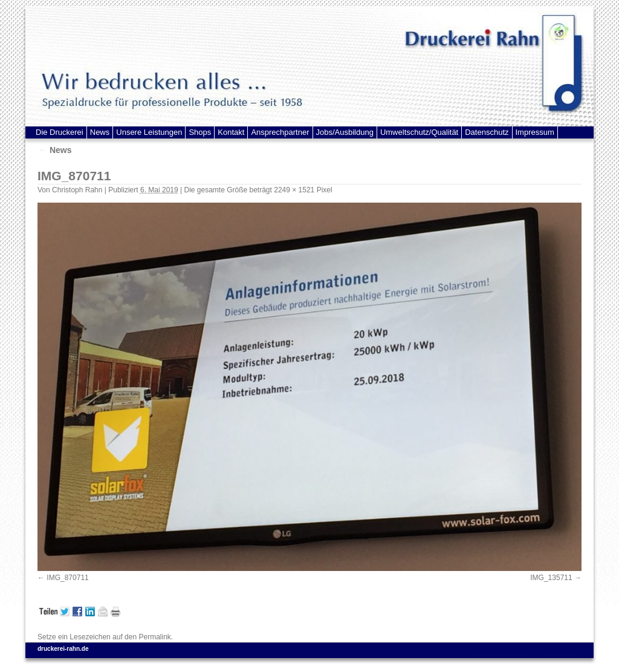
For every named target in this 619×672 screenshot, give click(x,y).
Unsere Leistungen (149, 132)
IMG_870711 (67, 578)
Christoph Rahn (77, 190)
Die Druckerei (60, 132)
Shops (200, 132)
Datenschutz (487, 132)
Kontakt (231, 132)
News (100, 132)
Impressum (535, 132)
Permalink (154, 637)
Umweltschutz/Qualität (419, 132)
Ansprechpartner (280, 132)
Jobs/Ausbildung (345, 132)
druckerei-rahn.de (63, 649)
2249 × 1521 (294, 190)
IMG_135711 (551, 578)
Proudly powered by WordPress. (525, 649)
